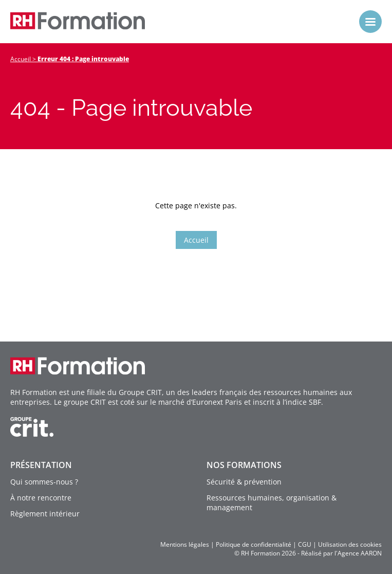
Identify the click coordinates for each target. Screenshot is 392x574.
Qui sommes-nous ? (44, 482)
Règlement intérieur (45, 514)
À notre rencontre (41, 498)
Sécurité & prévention (244, 482)
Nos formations (244, 465)
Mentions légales (185, 544)
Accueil (21, 59)
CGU (305, 544)
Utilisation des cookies (350, 544)
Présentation (41, 465)
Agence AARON (360, 553)
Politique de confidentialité (254, 544)
